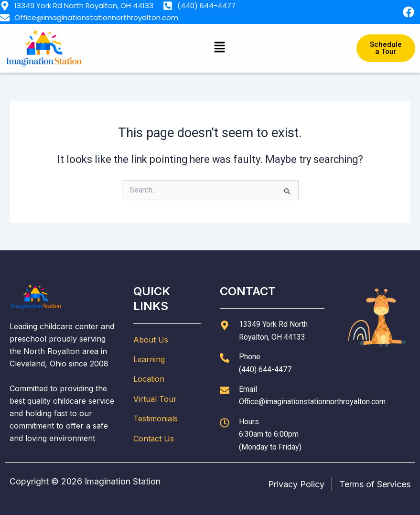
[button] (220, 48)
